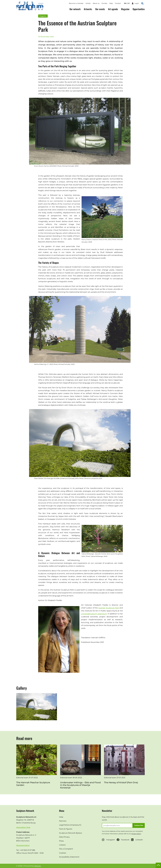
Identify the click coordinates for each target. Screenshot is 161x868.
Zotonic (38, 866)
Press (61, 841)
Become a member (76, 3)
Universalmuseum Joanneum (94, 614)
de (129, 3)
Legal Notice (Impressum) (70, 825)
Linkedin (137, 840)
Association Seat (23, 827)
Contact (118, 3)
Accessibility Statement (69, 857)
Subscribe (139, 825)
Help (111, 3)
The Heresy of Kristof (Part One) (121, 782)
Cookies (63, 853)
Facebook (123, 840)
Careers (62, 845)
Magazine (125, 9)
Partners (63, 821)
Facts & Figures (66, 829)
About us (96, 3)
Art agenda (113, 9)
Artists (88, 3)
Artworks (88, 9)
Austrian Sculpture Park (109, 608)
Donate (104, 3)
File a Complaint (66, 849)
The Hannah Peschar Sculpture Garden (33, 784)
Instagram (108, 840)
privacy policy (136, 834)
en (125, 3)
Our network (75, 9)
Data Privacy (64, 837)
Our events (100, 9)
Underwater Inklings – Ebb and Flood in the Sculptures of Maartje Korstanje (80, 785)
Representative (23, 845)
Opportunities (139, 9)
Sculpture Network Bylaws (70, 833)
